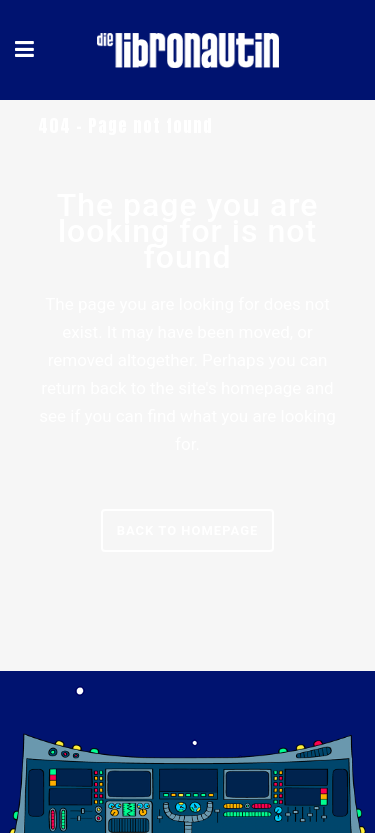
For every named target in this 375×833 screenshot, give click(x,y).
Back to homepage (188, 530)
